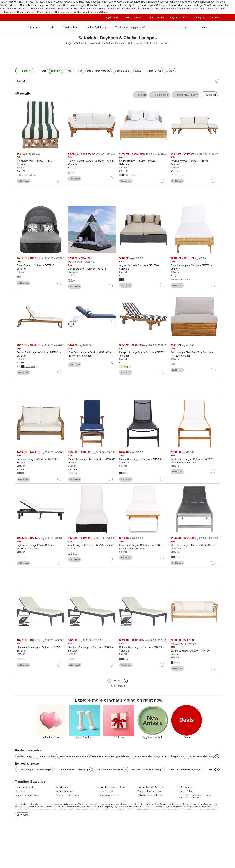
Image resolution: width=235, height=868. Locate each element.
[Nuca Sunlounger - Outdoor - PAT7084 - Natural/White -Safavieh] (143, 547)
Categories (35, 27)
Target (69, 43)
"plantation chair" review (68, 795)
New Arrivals (7, 2)
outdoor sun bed (105, 791)
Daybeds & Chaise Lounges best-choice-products (159, 756)
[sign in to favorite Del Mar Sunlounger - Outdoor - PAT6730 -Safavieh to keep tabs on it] (162, 665)
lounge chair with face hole (151, 787)
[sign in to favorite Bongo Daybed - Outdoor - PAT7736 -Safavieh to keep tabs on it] (111, 286)
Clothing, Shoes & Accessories (50, 2)
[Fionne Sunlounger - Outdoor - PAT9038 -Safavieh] (143, 461)
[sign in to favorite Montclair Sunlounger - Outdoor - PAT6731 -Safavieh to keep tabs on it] (59, 665)
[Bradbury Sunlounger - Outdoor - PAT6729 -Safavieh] (92, 649)
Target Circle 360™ (156, 17)
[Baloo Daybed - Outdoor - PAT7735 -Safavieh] (41, 267)
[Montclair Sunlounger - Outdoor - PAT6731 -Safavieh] (41, 649)
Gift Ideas (10, 5)
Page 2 (122, 686)
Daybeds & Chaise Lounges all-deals (207, 756)
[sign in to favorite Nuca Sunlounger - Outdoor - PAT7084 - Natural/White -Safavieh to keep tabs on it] (162, 557)
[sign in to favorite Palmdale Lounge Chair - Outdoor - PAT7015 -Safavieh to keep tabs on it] (111, 479)
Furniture (143, 2)
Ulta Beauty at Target (130, 5)
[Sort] (41, 71)
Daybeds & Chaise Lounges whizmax (111, 756)
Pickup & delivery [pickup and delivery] (98, 27)
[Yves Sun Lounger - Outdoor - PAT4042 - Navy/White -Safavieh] (92, 354)
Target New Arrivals (207, 5)
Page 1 (113, 686)
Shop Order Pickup (27, 12)
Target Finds (225, 5)
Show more (22, 815)
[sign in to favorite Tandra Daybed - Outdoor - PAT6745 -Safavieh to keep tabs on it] (213, 181)
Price (79, 71)
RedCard (77, 12)
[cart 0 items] (216, 27)
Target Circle (89, 12)
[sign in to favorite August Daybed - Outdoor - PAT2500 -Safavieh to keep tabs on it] (162, 285)
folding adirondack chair (149, 791)
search (185, 27)
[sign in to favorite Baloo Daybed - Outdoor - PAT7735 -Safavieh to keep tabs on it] (59, 283)
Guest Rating (154, 71)
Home (69, 2)
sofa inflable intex (187, 787)
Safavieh (21, 167)
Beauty (213, 2)
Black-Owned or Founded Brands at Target (93, 9)
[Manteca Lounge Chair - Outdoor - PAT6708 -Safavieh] (194, 547)
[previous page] (109, 681)
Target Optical (149, 5)
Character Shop (35, 5)
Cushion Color (123, 71)
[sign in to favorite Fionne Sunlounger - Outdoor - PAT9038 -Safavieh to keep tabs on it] (162, 479)
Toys (155, 2)
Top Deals (207, 9)
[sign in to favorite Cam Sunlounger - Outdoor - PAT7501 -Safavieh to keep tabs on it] (213, 285)
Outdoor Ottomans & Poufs (74, 756)
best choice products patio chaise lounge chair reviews (195, 796)
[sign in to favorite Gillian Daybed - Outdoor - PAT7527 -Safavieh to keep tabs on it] (59, 181)
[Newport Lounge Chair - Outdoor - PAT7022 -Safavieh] (143, 354)
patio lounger (62, 787)
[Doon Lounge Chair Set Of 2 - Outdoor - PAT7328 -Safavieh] (194, 354)
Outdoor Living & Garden (89, 43)
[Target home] (19, 27)
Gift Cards (21, 5)
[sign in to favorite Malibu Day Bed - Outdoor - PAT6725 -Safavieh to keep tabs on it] (213, 668)
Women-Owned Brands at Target (167, 9)
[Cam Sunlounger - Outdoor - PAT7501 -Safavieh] (194, 267)
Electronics (178, 2)
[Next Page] (217, 81)
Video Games (165, 2)
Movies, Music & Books (196, 2)
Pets (116, 5)
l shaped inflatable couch (27, 795)
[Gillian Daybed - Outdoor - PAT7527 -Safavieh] (41, 163)
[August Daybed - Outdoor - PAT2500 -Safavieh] (143, 267)
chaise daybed (186, 791)
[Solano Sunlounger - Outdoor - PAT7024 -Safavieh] (41, 354)
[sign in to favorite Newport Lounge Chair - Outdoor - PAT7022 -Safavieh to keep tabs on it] (162, 372)
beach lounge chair (24, 787)
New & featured (72, 27)
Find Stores (102, 12)
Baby (150, 2)
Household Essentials (126, 2)
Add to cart (23, 181)
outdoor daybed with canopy (145, 769)
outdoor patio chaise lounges (34, 769)
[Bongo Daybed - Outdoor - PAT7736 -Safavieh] (92, 271)
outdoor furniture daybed (109, 769)
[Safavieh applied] (23, 81)
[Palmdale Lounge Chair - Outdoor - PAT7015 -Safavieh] (92, 461)
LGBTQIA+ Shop (193, 9)
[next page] (126, 681)
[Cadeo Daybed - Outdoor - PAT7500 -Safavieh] (143, 163)
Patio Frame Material (98, 71)
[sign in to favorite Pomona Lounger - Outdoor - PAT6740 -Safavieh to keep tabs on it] (59, 479)
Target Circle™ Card (133, 17)
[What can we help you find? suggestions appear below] (151, 27)
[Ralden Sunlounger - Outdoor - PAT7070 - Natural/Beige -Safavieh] (194, 461)
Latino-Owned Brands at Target (133, 9)
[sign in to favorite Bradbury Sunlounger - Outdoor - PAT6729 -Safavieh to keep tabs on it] (111, 665)
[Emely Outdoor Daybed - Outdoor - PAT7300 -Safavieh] (92, 163)
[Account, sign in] (201, 27)
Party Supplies (80, 2)
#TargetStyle (7, 9)
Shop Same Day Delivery (51, 12)
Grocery (110, 2)
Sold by (170, 71)
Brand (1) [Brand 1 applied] (56, 71)
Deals (183, 5)
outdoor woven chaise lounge (73, 769)
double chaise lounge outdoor (111, 787)
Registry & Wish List (180, 17)
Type (69, 71)
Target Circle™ (112, 17)
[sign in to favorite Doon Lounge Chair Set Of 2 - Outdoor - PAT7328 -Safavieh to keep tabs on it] (213, 370)
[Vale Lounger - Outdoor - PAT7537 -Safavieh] (92, 545)
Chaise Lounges (25, 756)
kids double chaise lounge (150, 795)
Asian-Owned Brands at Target (54, 9)
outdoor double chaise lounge (183, 769)
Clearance (191, 5)
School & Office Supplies (100, 5)
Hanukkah (19, 9)
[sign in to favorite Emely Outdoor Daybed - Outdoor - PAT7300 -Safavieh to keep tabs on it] (111, 178)
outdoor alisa (21, 791)
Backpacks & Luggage (75, 5)
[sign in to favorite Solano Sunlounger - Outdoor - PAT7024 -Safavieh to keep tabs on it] (59, 372)
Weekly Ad (12, 12)
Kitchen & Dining (97, 2)
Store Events (31, 9)
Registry (68, 12)
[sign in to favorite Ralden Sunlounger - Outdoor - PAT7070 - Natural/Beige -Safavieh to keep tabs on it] (213, 471)
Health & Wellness (23, 2)
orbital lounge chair (65, 791)
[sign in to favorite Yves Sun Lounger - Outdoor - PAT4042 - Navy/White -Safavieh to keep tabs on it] (111, 364)
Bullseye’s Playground (168, 5)
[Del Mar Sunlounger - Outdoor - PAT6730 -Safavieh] (143, 649)
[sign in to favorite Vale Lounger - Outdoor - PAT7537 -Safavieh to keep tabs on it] (111, 559)
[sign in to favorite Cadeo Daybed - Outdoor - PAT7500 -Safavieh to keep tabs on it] (162, 181)
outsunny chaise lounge (108, 795)
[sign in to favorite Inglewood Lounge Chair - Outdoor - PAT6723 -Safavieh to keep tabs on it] (59, 563)
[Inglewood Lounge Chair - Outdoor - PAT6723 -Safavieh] (41, 547)
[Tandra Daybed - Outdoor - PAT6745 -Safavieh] (194, 163)
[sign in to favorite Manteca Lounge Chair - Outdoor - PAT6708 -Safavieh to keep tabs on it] (213, 563)
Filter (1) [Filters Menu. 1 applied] (24, 71)
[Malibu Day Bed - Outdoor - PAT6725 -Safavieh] (194, 652)
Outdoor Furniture (115, 43)
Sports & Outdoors (53, 5)
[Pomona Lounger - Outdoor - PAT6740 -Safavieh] (41, 461)
